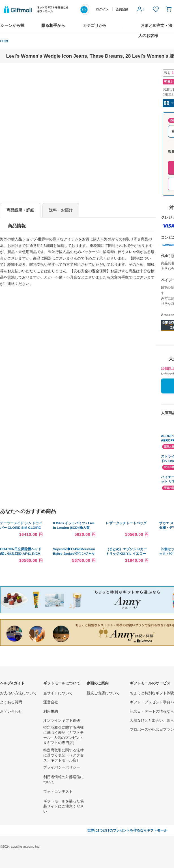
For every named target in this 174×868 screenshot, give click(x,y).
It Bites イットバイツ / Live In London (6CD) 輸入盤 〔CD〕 (74, 527)
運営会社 (51, 702)
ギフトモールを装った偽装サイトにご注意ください (64, 806)
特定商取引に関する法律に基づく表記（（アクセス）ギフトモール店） (64, 755)
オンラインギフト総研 (62, 721)
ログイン (102, 9)
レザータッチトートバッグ (126, 523)
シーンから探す (12, 28)
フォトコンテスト (58, 792)
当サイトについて (58, 693)
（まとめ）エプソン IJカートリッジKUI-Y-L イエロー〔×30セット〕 (126, 553)
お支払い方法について (18, 693)
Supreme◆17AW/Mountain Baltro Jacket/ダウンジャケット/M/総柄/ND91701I (74, 553)
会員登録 (122, 9)
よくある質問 (11, 702)
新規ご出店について (103, 693)
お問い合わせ (11, 712)
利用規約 (51, 712)
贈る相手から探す (53, 28)
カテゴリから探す (95, 28)
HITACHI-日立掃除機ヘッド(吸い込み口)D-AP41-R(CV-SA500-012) (21, 553)
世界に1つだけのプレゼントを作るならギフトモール (127, 830)
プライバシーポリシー (62, 767)
